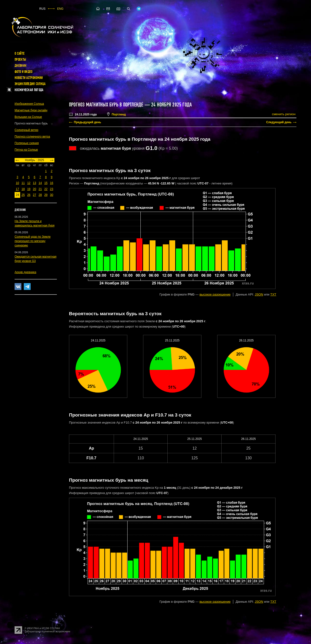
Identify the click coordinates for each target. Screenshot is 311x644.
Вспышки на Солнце (28, 117)
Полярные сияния (27, 143)
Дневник (21, 66)
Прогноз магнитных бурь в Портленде (106, 105)
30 (52, 195)
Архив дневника (25, 272)
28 (40, 195)
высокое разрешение (215, 294)
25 (23, 195)
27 (34, 195)
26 (29, 195)
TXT (273, 294)
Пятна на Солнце (26, 150)
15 (46, 183)
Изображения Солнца (29, 104)
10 (17, 183)
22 (46, 189)
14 (40, 183)
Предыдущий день (87, 122)
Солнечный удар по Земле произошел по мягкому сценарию (33, 241)
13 (34, 183)
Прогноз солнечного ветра (32, 137)
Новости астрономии (29, 78)
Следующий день (279, 122)
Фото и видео (24, 72)
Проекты (20, 60)
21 (40, 189)
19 (29, 189)
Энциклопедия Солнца (30, 84)
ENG (60, 9)
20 (34, 189)
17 (17, 189)
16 (52, 183)
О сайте (20, 53)
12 (29, 183)
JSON (259, 294)
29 (46, 195)
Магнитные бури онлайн (31, 110)
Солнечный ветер (26, 130)
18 (23, 189)
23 (52, 189)
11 (23, 183)
